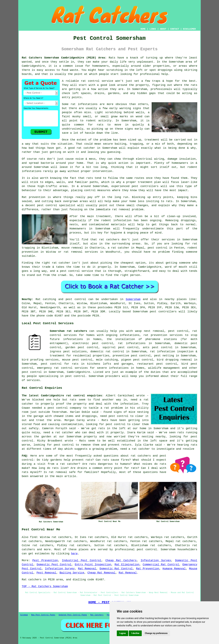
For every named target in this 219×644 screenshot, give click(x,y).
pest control (32, 372)
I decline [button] (135, 633)
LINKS (153, 29)
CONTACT (175, 29)
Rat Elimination (127, 565)
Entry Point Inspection (93, 565)
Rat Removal (87, 569)
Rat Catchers (97, 615)
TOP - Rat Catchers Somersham (45, 586)
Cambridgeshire (78, 372)
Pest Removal (46, 573)
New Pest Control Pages (43, 615)
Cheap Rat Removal (101, 573)
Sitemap (24, 615)
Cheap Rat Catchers (121, 560)
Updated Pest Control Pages (73, 615)
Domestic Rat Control (116, 569)
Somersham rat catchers (68, 331)
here (74, 554)
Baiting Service (72, 573)
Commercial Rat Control (161, 565)
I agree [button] (123, 633)
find (33, 537)
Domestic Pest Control (54, 565)
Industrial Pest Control (82, 560)
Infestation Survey (156, 560)
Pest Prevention (45, 560)
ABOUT (163, 29)
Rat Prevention (148, 569)
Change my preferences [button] (156, 633)
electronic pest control (93, 343)
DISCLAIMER (189, 29)
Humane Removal (174, 569)
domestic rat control (107, 352)
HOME (143, 29)
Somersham (133, 299)
